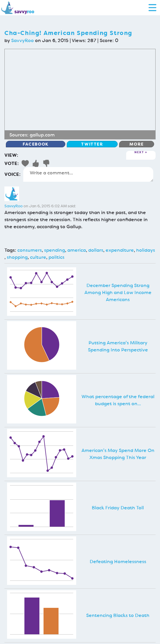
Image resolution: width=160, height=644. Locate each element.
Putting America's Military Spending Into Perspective (118, 346)
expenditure (120, 250)
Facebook (36, 144)
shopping (17, 257)
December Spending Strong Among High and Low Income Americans (118, 292)
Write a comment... (88, 174)
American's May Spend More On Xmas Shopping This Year (118, 454)
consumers (30, 250)
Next (139, 152)
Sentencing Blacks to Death (118, 615)
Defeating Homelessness (118, 562)
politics (56, 257)
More (136, 144)
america (77, 250)
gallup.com (42, 135)
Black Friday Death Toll (118, 508)
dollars (96, 250)
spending (55, 250)
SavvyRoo (22, 40)
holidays (146, 250)
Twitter (92, 144)
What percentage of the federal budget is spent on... (118, 400)
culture (38, 257)
